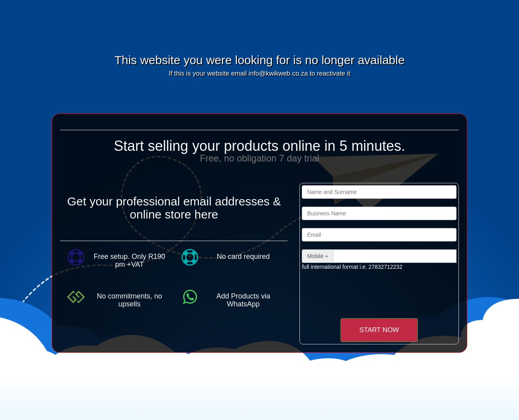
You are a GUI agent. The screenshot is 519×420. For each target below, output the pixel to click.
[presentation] (368, 294)
